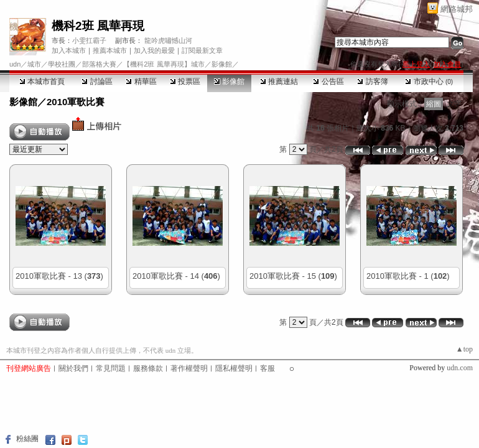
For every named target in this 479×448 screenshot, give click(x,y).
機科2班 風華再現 (98, 26)
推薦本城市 (110, 50)
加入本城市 (69, 50)
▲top (464, 349)
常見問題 (111, 368)
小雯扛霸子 (89, 40)
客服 (267, 368)
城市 (34, 64)
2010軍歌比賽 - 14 (166, 276)
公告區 (328, 82)
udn (15, 64)
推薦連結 (279, 82)
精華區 (141, 82)
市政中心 (429, 82)
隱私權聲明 (234, 368)
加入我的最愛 (154, 50)
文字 (454, 104)
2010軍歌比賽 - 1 (398, 276)
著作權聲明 (189, 368)
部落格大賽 (99, 64)
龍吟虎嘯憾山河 (168, 40)
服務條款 (148, 368)
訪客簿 (372, 82)
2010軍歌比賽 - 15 (283, 276)
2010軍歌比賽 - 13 (49, 276)
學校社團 (62, 64)
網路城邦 (457, 9)
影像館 (229, 82)
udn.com (460, 368)
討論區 (97, 82)
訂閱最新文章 (202, 50)
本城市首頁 (42, 82)
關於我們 (73, 368)
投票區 (185, 82)
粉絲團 (27, 439)
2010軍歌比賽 (76, 102)
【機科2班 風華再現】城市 (164, 64)
